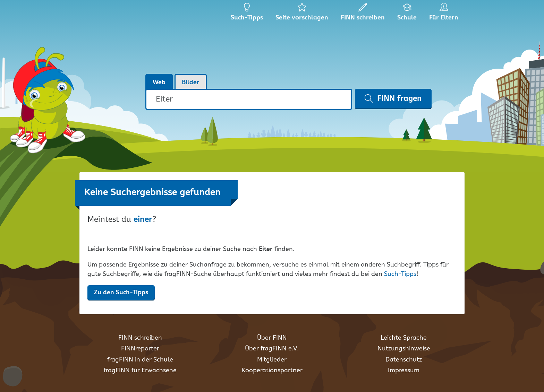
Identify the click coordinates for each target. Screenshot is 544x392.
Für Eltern (445, 14)
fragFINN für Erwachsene (140, 371)
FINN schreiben (140, 338)
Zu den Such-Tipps (121, 293)
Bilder (191, 82)
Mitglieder (272, 360)
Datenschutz (404, 360)
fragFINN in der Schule (140, 360)
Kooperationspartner (272, 371)
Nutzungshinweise (404, 349)
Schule (407, 14)
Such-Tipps (400, 274)
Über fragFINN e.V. (272, 349)
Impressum (404, 371)
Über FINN (272, 338)
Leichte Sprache (404, 338)
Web (159, 82)
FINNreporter (140, 349)
